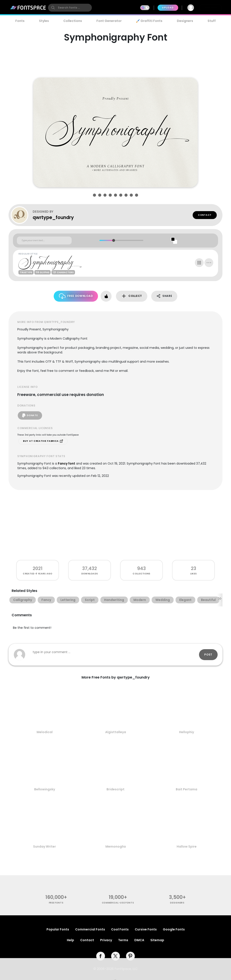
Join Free (211, 8)
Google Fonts (174, 929)
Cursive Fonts (146, 929)
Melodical (45, 732)
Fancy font (67, 463)
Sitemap (157, 940)
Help (70, 940)
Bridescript (115, 789)
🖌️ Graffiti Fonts (149, 21)
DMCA (139, 940)
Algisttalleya (116, 732)
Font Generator (109, 21)
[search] (70, 8)
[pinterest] (130, 956)
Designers (185, 21)
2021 (38, 568)
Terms (123, 940)
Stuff (212, 21)
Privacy (106, 940)
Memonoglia (116, 846)
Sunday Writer (44, 846)
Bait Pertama (187, 789)
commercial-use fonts (118, 903)
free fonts (56, 903)
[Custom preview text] (44, 241)
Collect (132, 296)
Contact (205, 215)
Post (208, 655)
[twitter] (115, 956)
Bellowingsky (45, 789)
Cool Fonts (120, 929)
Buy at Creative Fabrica (43, 441)
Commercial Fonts (90, 929)
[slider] (113, 240)
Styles (44, 21)
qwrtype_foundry (53, 217)
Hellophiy (187, 732)
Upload (168, 8)
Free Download (76, 296)
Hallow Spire (187, 846)
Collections (73, 21)
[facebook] (101, 956)
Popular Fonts (58, 929)
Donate (30, 415)
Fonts (20, 21)
